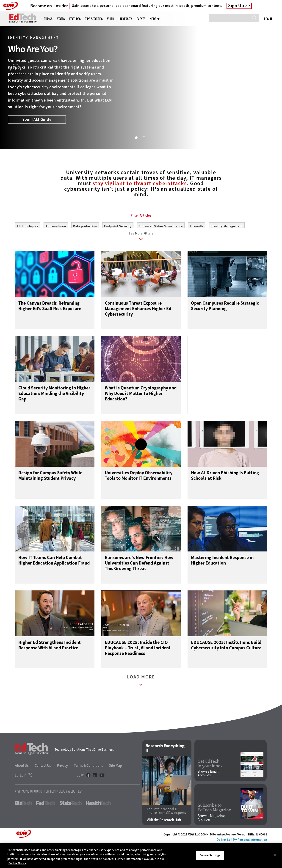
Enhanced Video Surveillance (161, 247)
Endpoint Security (118, 247)
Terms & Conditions (88, 789)
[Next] (267, 69)
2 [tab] (144, 138)
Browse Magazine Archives (211, 841)
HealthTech (98, 827)
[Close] (275, 855)
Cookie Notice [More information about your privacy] (17, 863)
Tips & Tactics (94, 19)
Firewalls (197, 247)
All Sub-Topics (28, 247)
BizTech (23, 827)
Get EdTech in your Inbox (210, 787)
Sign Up (236, 6)
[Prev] (15, 69)
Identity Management (227, 247)
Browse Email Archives (208, 797)
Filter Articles (141, 236)
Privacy (62, 789)
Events (141, 19)
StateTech (70, 827)
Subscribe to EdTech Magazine (214, 832)
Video (111, 19)
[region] (141, 856)
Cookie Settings (210, 855)
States (61, 19)
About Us (22, 789)
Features (75, 19)
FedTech (46, 827)
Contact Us (43, 789)
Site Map (115, 789)
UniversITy (125, 19)
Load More (141, 705)
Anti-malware (56, 247)
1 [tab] (136, 138)
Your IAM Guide (37, 120)
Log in (268, 19)
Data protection (85, 247)
